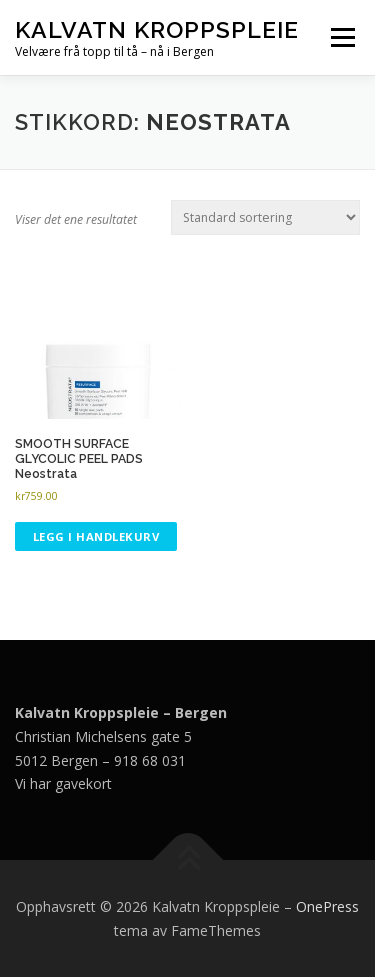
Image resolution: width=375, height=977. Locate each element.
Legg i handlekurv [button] (96, 536)
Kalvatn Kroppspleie (157, 29)
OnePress (327, 906)
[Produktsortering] (265, 217)
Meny (341, 37)
